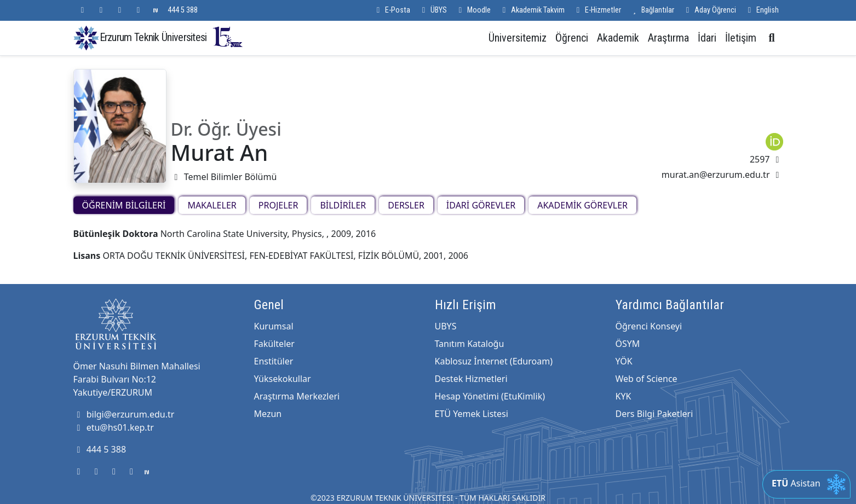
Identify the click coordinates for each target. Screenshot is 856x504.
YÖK (624, 361)
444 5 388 (183, 10)
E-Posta (392, 10)
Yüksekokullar (283, 379)
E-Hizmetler (597, 10)
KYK (624, 396)
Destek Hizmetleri (471, 379)
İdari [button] (707, 38)
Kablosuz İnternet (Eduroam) (494, 361)
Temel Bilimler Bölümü (224, 177)
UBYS (446, 326)
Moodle (473, 10)
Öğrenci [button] (572, 38)
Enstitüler (274, 361)
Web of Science (647, 379)
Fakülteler (274, 344)
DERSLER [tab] (406, 205)
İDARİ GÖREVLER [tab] (481, 205)
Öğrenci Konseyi (649, 326)
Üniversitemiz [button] (518, 38)
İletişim (741, 38)
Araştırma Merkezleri (297, 396)
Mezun (268, 414)
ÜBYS (433, 10)
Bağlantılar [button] (652, 10)
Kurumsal (274, 326)
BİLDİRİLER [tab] (343, 205)
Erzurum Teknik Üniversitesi (172, 37)
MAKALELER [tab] (212, 205)
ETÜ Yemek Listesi (472, 414)
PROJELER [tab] (278, 205)
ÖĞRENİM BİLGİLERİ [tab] (124, 205)
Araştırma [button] (668, 38)
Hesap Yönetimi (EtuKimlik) (490, 396)
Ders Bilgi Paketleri (654, 414)
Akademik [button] (618, 38)
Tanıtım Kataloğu (470, 344)
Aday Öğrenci (709, 10)
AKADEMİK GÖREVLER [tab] (582, 205)
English (762, 10)
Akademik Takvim (532, 10)
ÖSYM (628, 344)
